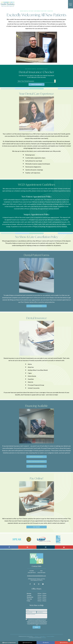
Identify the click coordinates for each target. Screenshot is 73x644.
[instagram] (39, 584)
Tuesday (29, 595)
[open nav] (71, 4)
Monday (29, 593)
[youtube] (43, 584)
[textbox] (36, 81)
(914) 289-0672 (32, 573)
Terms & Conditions (51, 636)
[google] (34, 584)
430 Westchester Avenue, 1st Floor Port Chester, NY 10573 (37, 579)
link (43, 624)
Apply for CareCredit (36, 457)
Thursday (29, 599)
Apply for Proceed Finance (36, 461)
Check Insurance (36, 84)
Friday (29, 601)
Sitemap (36, 636)
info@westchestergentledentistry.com (36, 576)
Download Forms (37, 306)
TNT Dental (44, 638)
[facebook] (30, 584)
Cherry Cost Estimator (37, 466)
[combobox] (36, 81)
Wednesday (30, 597)
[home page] (8, 4)
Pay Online (36, 527)
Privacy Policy (42, 636)
